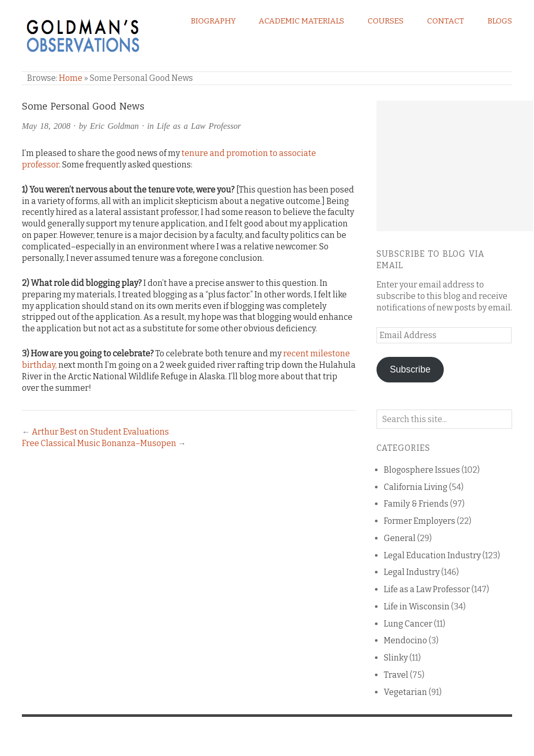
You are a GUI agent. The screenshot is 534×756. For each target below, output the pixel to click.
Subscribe (410, 369)
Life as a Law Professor (199, 126)
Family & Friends (416, 504)
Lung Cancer (408, 624)
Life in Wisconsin (417, 607)
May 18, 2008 (46, 126)
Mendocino (405, 640)
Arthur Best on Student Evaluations (100, 432)
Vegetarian (405, 692)
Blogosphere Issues (422, 470)
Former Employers (420, 521)
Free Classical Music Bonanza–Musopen (99, 443)
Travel (396, 675)
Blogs (500, 21)
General (400, 538)
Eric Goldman (114, 126)
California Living (416, 487)
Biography (213, 21)
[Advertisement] (455, 166)
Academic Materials (301, 21)
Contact (446, 21)
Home (71, 78)
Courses (386, 21)
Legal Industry (412, 572)
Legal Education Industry (432, 555)
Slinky (396, 658)
